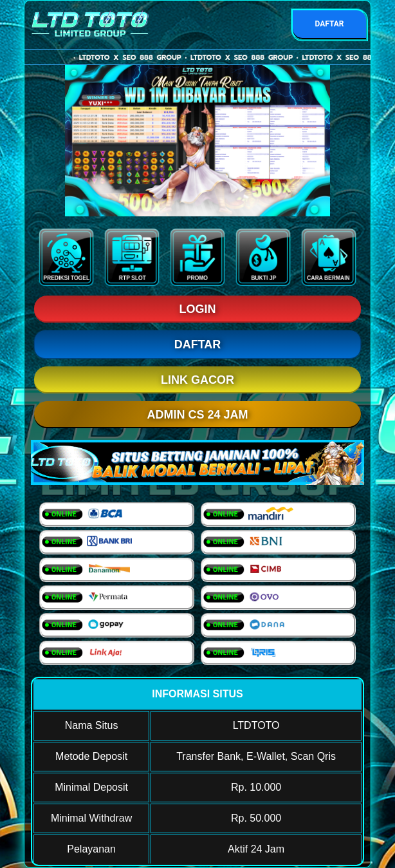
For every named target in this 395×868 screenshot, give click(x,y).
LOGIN (198, 309)
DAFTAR (329, 24)
